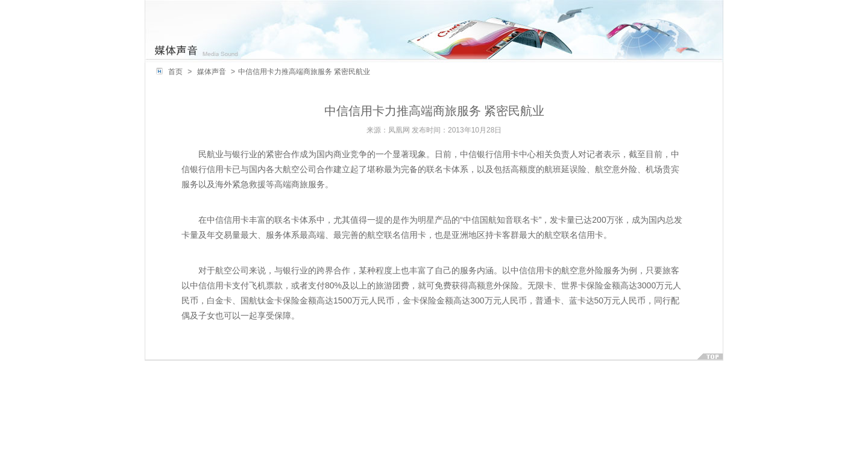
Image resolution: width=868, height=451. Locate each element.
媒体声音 (212, 72)
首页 (175, 72)
